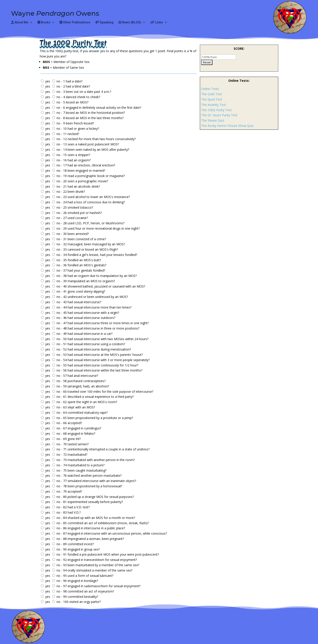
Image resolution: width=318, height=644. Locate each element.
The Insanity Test (214, 105)
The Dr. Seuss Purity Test (219, 115)
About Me (20, 22)
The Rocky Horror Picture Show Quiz (227, 126)
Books (44, 22)
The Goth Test (212, 94)
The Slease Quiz (213, 120)
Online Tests (210, 89)
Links (157, 22)
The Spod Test (212, 99)
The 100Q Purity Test (216, 110)
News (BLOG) (130, 22)
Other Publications (75, 22)
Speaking (104, 22)
